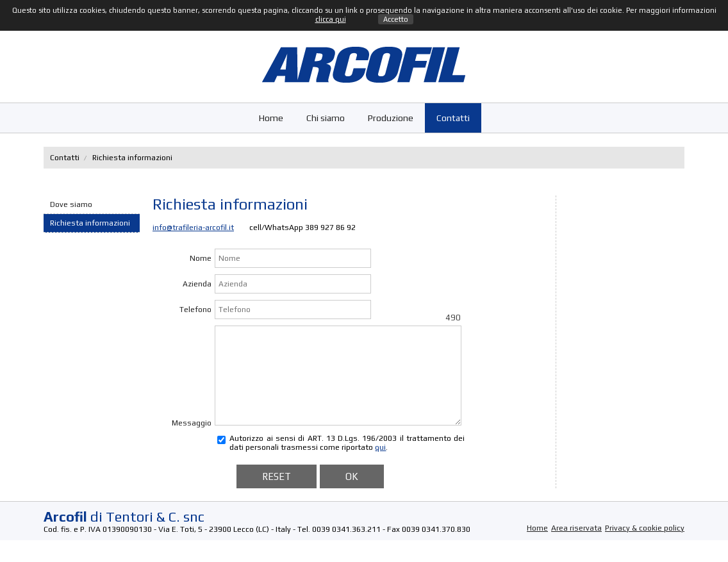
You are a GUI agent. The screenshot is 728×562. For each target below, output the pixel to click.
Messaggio (192, 442)
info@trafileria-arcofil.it (193, 227)
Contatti (453, 118)
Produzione (391, 118)
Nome (201, 258)
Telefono (195, 310)
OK (352, 496)
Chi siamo (326, 118)
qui (380, 467)
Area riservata (576, 547)
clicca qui (331, 19)
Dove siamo (71, 204)
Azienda (197, 284)
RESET (277, 496)
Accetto (396, 19)
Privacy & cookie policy (645, 547)
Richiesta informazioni (90, 223)
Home (271, 118)
